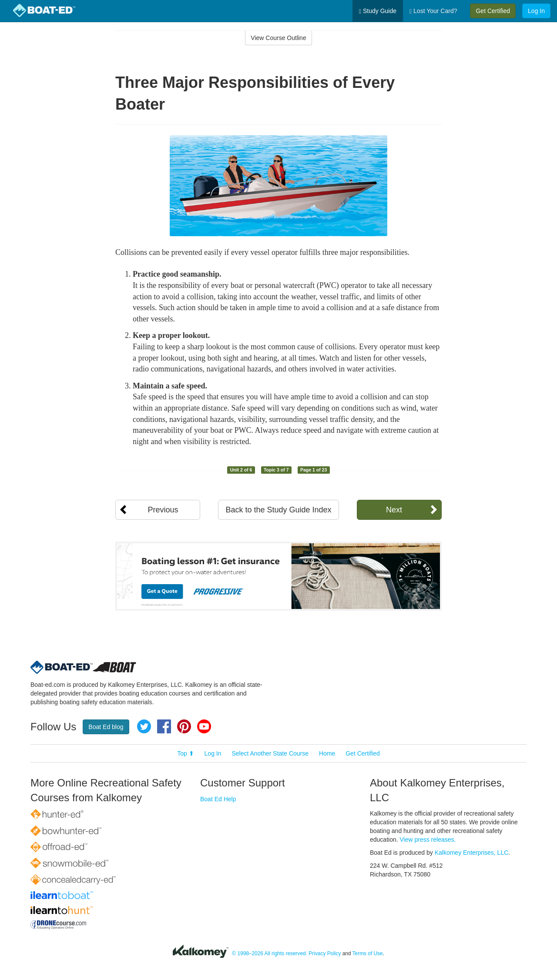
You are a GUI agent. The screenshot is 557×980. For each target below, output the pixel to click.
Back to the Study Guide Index (278, 510)
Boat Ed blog (106, 727)
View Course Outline (278, 38)
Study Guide (378, 11)
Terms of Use (368, 953)
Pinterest (184, 726)
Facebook (164, 726)
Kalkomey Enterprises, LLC (472, 853)
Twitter (144, 726)
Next (394, 510)
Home (327, 753)
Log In (536, 11)
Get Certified (493, 11)
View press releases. (428, 840)
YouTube (204, 726)
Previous (163, 510)
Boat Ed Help (218, 799)
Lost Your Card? (433, 11)
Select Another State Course (270, 753)
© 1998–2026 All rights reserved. (270, 953)
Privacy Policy (325, 953)
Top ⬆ (185, 753)
